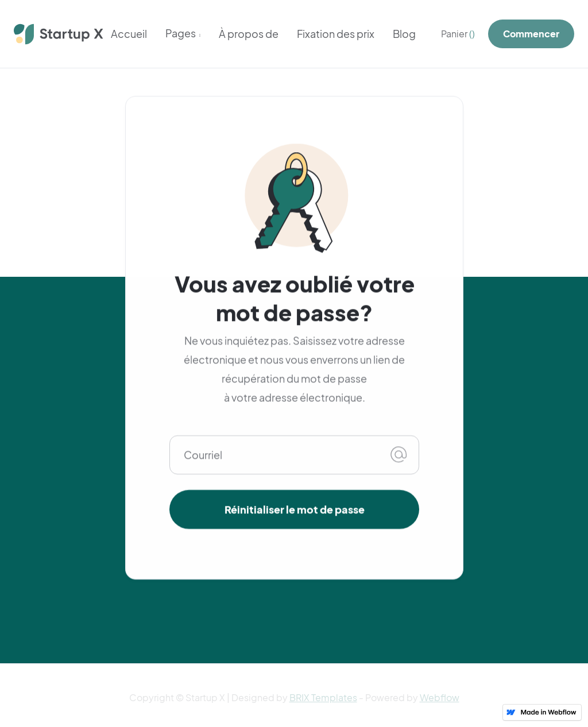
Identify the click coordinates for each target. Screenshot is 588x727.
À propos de (249, 34)
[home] (59, 34)
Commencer (531, 34)
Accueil (129, 34)
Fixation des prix (336, 34)
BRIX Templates (323, 697)
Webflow (440, 697)
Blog (404, 34)
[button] (183, 35)
